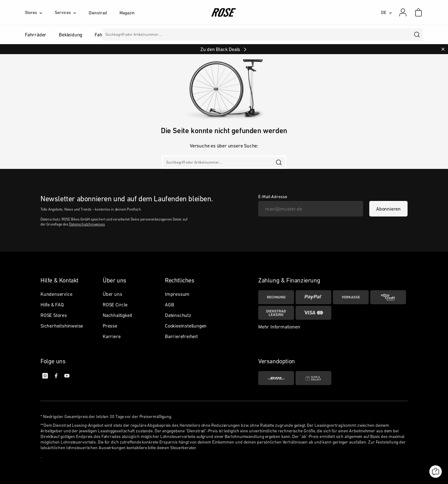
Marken (209, 35)
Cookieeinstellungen (186, 326)
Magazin (127, 13)
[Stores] (40, 12)
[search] (417, 35)
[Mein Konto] (403, 12)
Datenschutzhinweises (87, 224)
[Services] (72, 12)
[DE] (387, 12)
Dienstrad (98, 13)
